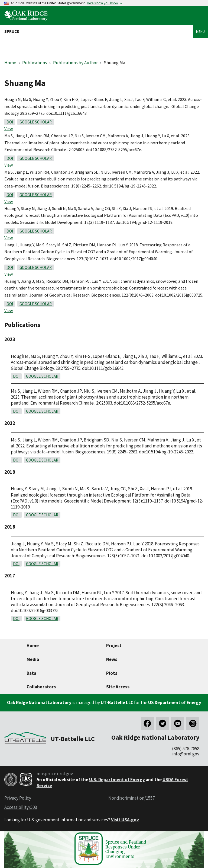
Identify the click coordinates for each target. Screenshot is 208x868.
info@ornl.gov (186, 754)
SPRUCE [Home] (12, 31)
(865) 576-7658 (186, 749)
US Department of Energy (175, 702)
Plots (112, 673)
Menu (200, 31)
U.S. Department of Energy (117, 780)
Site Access (118, 687)
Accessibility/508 (21, 807)
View (9, 129)
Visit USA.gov (125, 820)
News (112, 659)
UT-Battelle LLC (117, 702)
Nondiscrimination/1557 (131, 798)
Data (31, 673)
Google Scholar (36, 122)
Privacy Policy (18, 798)
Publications (35, 63)
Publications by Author (75, 63)
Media (33, 659)
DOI (10, 122)
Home (10, 63)
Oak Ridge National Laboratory (39, 702)
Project (114, 646)
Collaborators (41, 687)
